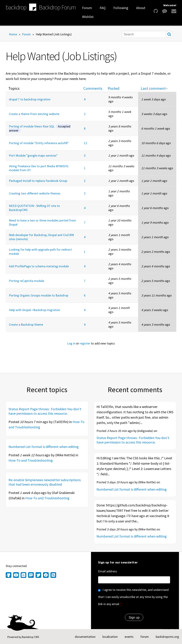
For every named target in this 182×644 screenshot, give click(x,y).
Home (13, 34)
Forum (87, 8)
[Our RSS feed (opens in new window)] (53, 575)
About (141, 8)
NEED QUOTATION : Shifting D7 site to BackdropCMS (34, 208)
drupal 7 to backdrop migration (30, 99)
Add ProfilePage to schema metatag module (39, 266)
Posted (114, 88)
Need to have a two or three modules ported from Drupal (42, 222)
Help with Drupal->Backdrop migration (34, 310)
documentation (85, 637)
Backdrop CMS (30, 637)
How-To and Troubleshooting (31, 460)
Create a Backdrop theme (26, 324)
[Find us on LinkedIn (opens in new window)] (23, 575)
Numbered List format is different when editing (44, 447)
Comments (93, 88)
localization (110, 637)
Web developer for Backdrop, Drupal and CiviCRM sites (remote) (41, 237)
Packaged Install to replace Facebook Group (38, 181)
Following (121, 8)
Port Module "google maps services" (33, 155)
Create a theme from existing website (34, 114)
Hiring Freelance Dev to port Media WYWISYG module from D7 (39, 168)
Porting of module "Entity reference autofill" (39, 143)
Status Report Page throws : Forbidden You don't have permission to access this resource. (45, 411)
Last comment (154, 88)
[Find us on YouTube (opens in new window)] (16, 575)
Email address (108, 571)
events (129, 637)
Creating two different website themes (35, 193)
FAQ (103, 8)
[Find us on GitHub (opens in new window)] (9, 575)
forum (145, 637)
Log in (71, 343)
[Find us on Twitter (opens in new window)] (38, 575)
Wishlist (88, 17)
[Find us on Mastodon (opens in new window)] (31, 575)
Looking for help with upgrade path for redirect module (40, 252)
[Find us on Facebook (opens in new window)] (46, 575)
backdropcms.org (167, 637)
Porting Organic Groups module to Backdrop (39, 295)
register (85, 343)
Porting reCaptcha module (26, 281)
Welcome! (170, 5)
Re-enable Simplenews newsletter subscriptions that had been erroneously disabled (45, 482)
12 (85, 143)
